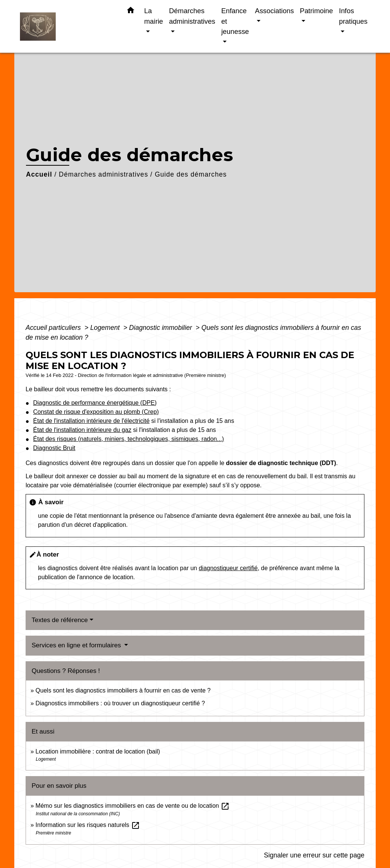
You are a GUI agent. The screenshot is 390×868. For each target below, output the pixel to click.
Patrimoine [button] (317, 11)
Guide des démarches (191, 174)
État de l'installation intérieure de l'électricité (91, 421)
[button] (131, 12)
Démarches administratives (103, 174)
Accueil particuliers (54, 328)
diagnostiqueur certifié (228, 568)
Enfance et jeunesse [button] (235, 21)
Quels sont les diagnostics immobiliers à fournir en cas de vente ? (123, 690)
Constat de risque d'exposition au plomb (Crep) (96, 412)
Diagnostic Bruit (54, 448)
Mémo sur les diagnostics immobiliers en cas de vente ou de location (133, 806)
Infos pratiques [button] (353, 16)
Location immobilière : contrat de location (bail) (98, 751)
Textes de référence (60, 620)
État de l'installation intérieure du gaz (82, 430)
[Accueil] (67, 27)
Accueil (39, 174)
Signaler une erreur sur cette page (314, 855)
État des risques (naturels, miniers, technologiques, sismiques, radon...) (129, 439)
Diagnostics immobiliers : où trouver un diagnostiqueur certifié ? (120, 703)
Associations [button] (274, 11)
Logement (106, 328)
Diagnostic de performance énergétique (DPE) (95, 403)
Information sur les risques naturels (88, 825)
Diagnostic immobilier (161, 328)
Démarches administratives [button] (192, 16)
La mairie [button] (154, 16)
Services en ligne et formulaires (77, 645)
